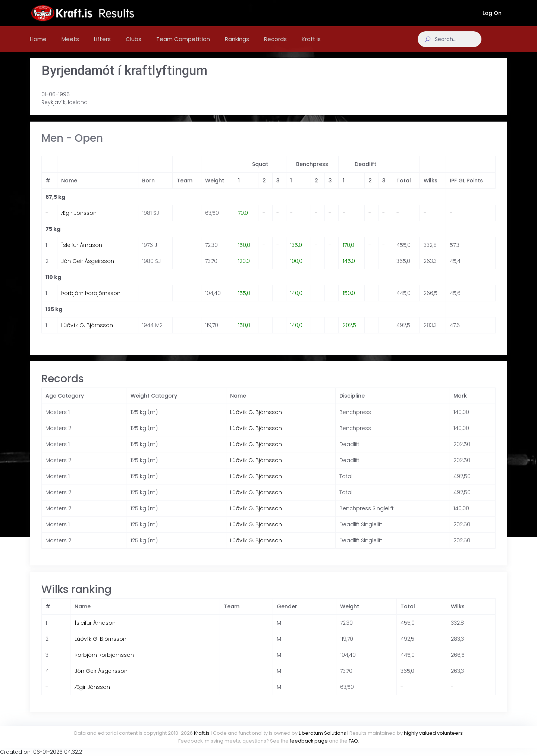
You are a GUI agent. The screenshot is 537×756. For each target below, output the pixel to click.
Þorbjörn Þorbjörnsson (91, 301)
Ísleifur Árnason (82, 252)
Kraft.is (202, 733)
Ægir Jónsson (79, 220)
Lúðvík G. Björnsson (87, 333)
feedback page (309, 741)
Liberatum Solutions (322, 733)
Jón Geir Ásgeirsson (88, 269)
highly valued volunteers (433, 733)
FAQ (353, 741)
